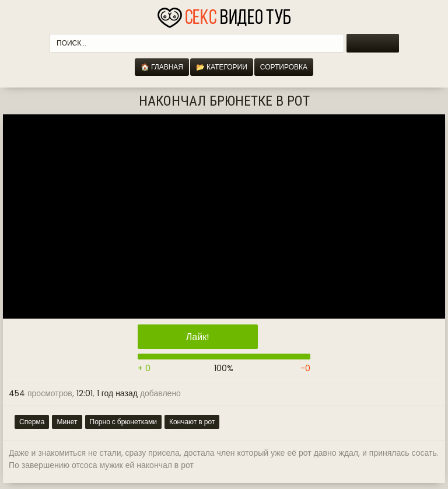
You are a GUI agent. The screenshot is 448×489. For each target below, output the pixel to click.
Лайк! (198, 337)
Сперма (32, 422)
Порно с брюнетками (123, 422)
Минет (67, 422)
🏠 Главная (162, 67)
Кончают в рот (192, 422)
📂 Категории (222, 67)
